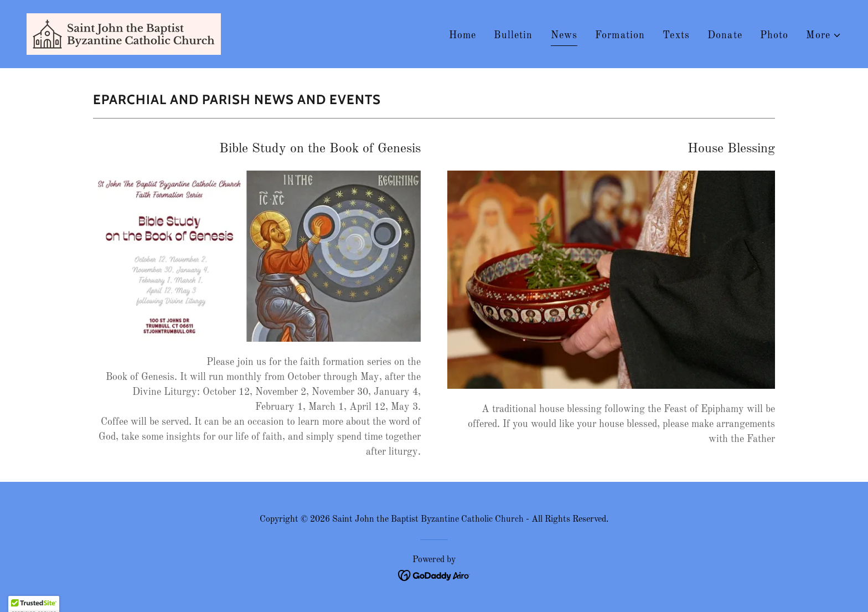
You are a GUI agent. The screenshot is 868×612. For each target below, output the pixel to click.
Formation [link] (620, 35)
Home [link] (463, 35)
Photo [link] (774, 35)
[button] (824, 36)
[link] (124, 34)
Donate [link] (725, 35)
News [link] (564, 35)
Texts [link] (676, 35)
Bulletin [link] (513, 35)
